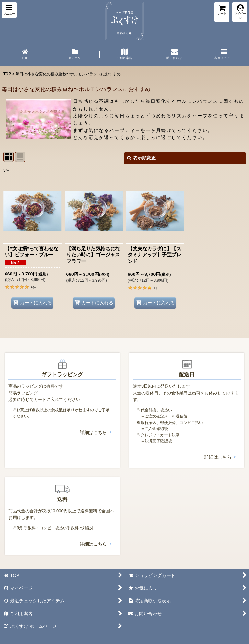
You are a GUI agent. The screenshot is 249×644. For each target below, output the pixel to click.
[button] (9, 10)
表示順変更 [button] (141, 158)
